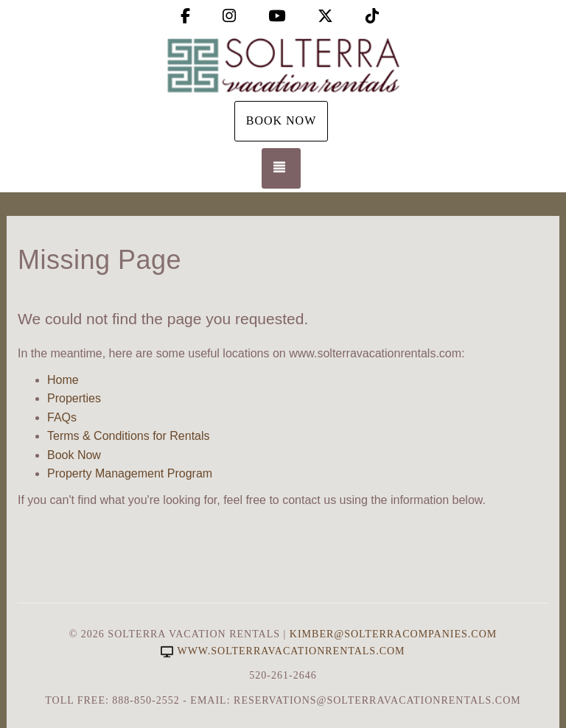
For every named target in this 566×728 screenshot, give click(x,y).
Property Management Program (130, 473)
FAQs (62, 417)
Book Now (282, 120)
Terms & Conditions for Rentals (129, 436)
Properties (74, 398)
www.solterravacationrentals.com (283, 651)
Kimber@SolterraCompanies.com (393, 634)
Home (63, 380)
